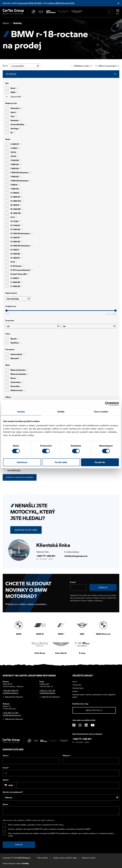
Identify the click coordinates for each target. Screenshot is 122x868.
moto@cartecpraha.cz (47, 693)
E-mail (73, 582)
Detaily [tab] (61, 412)
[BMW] (34, 12)
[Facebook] (74, 725)
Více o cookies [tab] (101, 412)
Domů (6, 23)
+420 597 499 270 (11, 691)
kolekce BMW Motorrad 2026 (61, 3)
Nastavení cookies (89, 858)
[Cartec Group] (13, 12)
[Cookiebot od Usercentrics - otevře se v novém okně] (107, 404)
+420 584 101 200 (11, 713)
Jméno (6, 756)
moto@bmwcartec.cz (10, 693)
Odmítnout (22, 462)
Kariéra (75, 691)
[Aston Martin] (77, 12)
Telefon (6, 780)
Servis (75, 682)
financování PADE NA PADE (30, 3)
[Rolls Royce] (63, 12)
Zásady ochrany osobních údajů (65, 858)
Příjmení (67, 756)
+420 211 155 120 (47, 691)
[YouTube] (93, 725)
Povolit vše (100, 462)
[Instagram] (80, 725)
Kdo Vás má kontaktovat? (13, 792)
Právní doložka (43, 858)
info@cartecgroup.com (76, 556)
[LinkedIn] (86, 725)
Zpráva (5, 804)
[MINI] (41, 12)
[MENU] (118, 12)
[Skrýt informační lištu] (118, 3)
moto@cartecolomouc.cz (12, 715)
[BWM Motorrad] (51, 12)
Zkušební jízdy (78, 688)
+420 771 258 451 (46, 556)
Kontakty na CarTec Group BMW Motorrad (29, 675)
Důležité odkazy (83, 675)
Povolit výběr (61, 462)
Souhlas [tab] (21, 412)
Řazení (5, 66)
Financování (77, 685)
